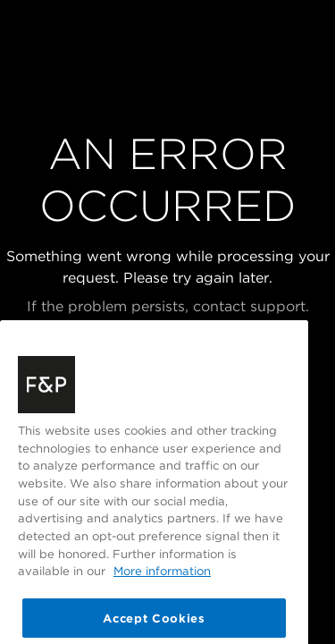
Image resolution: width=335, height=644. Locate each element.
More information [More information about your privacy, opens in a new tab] (162, 583)
